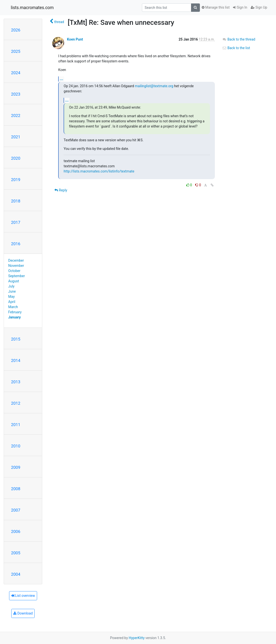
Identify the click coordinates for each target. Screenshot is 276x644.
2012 (16, 403)
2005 (16, 553)
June (12, 291)
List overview (23, 596)
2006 (16, 531)
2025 (16, 51)
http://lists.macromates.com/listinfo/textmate (99, 171)
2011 (16, 425)
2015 (16, 339)
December (16, 260)
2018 (16, 201)
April (12, 302)
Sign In (240, 7)
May (12, 297)
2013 (16, 382)
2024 (16, 73)
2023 (16, 94)
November (16, 266)
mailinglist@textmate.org (154, 86)
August (14, 281)
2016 (16, 244)
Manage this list (216, 7)
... (61, 79)
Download (23, 613)
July (11, 286)
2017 (16, 222)
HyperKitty (137, 638)
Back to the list (236, 48)
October (14, 271)
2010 (16, 446)
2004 (16, 574)
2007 (16, 510)
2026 (16, 30)
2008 (16, 489)
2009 (16, 467)
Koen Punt (75, 39)
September (17, 276)
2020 (16, 158)
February (15, 312)
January (15, 317)
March (13, 307)
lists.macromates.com (32, 8)
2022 (16, 115)
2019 (16, 180)
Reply (61, 190)
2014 (16, 360)
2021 (16, 137)
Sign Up (259, 7)
